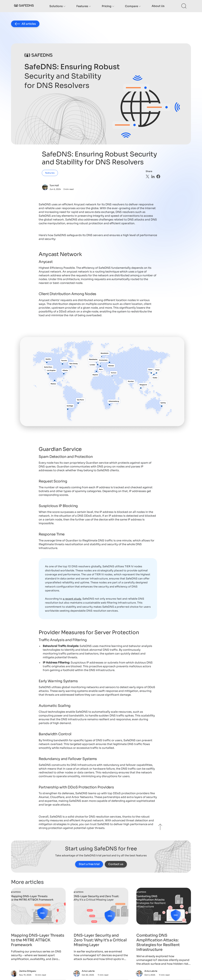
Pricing (108, 6)
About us (158, 6)
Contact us (116, 864)
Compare (133, 6)
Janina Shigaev (28, 971)
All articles (25, 24)
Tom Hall (54, 185)
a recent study (72, 599)
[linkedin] (153, 176)
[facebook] (158, 176)
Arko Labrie (88, 971)
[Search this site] (184, 6)
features (50, 173)
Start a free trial (89, 864)
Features (84, 6)
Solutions (57, 6)
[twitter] (148, 176)
